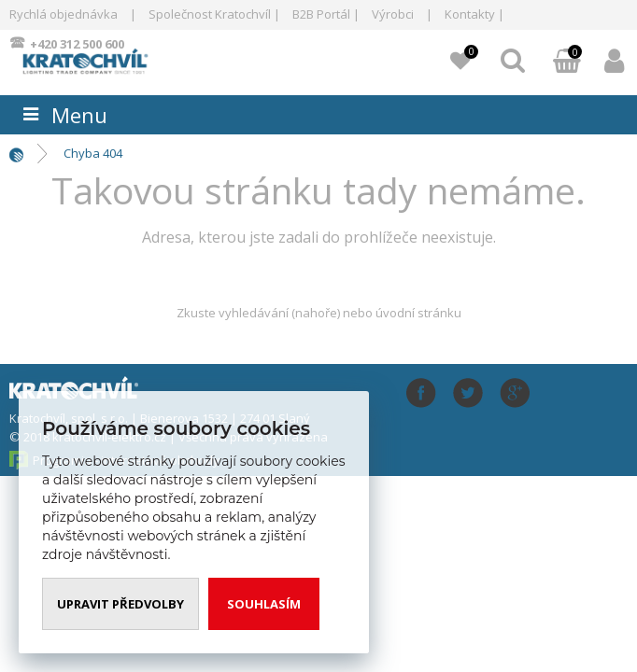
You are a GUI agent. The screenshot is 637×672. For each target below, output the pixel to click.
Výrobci (393, 14)
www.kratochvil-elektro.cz (117, 60)
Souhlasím (264, 604)
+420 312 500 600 (77, 44)
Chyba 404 (93, 153)
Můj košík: (567, 63)
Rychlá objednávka (64, 14)
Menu (79, 115)
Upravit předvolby (120, 604)
